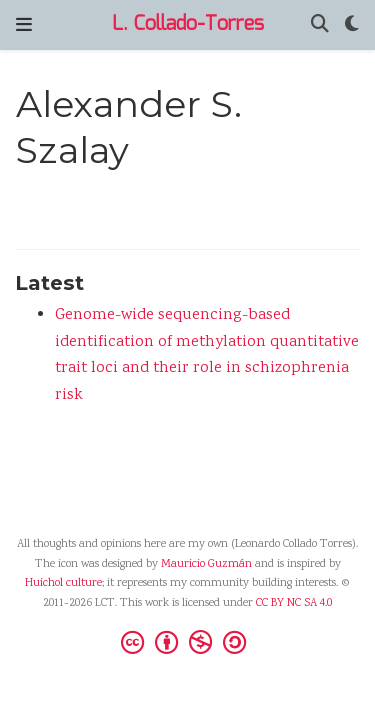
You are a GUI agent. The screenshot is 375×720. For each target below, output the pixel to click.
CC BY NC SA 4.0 (294, 603)
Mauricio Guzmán (206, 564)
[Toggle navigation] (24, 25)
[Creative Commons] (187, 642)
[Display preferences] (352, 25)
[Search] (320, 25)
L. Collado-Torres (188, 24)
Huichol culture (63, 583)
